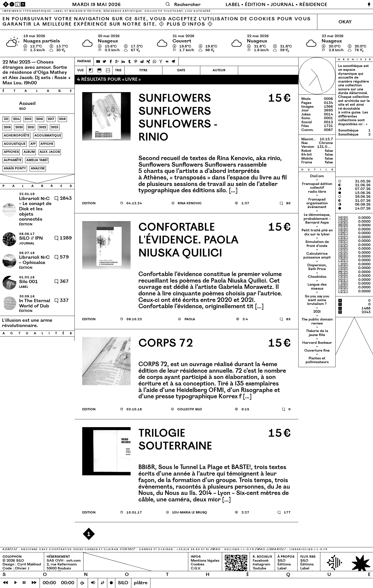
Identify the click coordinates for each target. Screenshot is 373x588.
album (29, 152)
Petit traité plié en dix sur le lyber (317, 232)
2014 (16, 119)
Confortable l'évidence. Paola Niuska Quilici (188, 240)
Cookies (198, 564)
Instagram (261, 564)
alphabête (13, 160)
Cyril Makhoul (29, 564)
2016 (39, 119)
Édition (255, 5)
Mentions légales (205, 561)
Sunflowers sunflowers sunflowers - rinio (178, 118)
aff (33, 144)
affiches (11, 152)
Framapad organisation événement (317, 203)
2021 (31, 127)
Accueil (27, 104)
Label (233, 5)
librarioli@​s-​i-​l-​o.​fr (309, 549)
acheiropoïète (17, 136)
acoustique (15, 144)
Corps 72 (166, 343)
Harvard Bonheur (317, 343)
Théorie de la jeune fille (317, 333)
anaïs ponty (15, 168)
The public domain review (317, 321)
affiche (47, 144)
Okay (345, 22)
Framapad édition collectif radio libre (317, 188)
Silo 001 (28, 282)
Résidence (313, 5)
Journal (282, 5)
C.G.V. (196, 568)
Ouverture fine (317, 351)
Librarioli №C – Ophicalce (34, 260)
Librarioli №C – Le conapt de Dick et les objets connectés (35, 209)
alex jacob (50, 152)
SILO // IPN (31, 238)
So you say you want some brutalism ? (317, 300)
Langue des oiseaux (317, 286)
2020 (19, 127)
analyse (38, 168)
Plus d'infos (186, 24)
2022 (42, 127)
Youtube (259, 568)
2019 (7, 127)
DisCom (317, 176)
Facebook (261, 561)
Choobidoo (317, 277)
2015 (28, 119)
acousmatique (48, 136)
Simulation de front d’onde (317, 244)
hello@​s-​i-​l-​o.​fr (239, 549)
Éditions (284, 564)
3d (6, 119)
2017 (51, 119)
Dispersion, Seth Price (317, 267)
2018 (62, 119)
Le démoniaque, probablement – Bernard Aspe (317, 219)
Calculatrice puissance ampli (317, 256)
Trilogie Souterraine (175, 440)
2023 (55, 127)
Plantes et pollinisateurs (317, 360)
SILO (282, 561)
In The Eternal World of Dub (35, 303)
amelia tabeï (37, 160)
